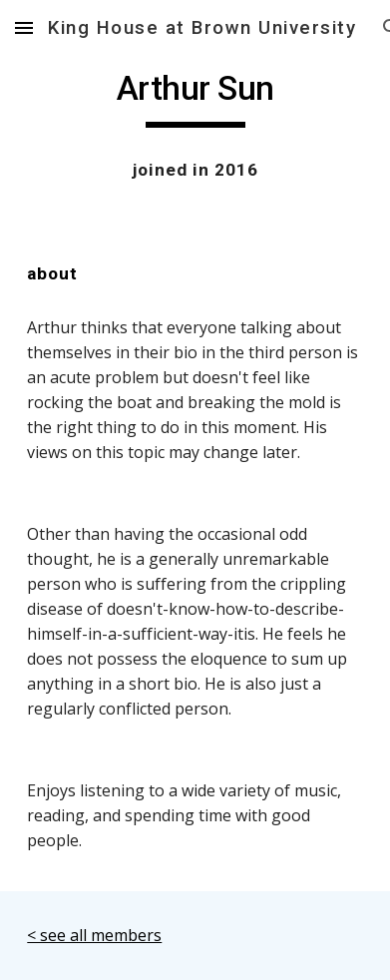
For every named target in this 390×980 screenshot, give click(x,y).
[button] (24, 27)
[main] (195, 98)
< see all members (94, 935)
